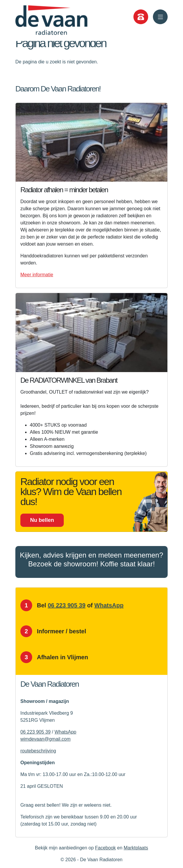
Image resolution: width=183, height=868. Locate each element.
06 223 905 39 (67, 605)
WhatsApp (109, 605)
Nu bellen (42, 520)
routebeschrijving (38, 751)
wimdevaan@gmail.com (45, 739)
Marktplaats (136, 848)
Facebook (105, 848)
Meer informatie (37, 275)
